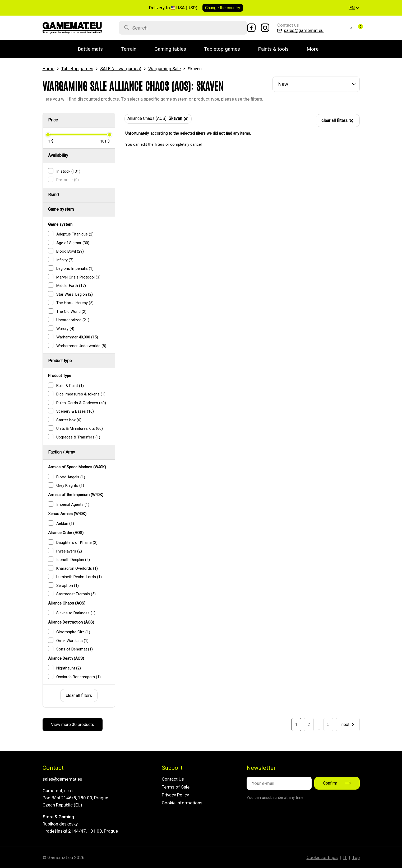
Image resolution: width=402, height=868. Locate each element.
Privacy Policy (175, 795)
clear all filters (79, 695)
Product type (60, 361)
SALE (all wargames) (121, 69)
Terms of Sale (176, 787)
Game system (61, 209)
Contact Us (173, 779)
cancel (196, 144)
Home (48, 69)
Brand (53, 195)
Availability (58, 155)
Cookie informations (182, 803)
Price (53, 120)
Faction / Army (62, 452)
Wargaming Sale (165, 69)
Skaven (179, 119)
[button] (354, 8)
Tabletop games (77, 69)
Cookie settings (322, 857)
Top (356, 857)
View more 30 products (73, 725)
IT (345, 857)
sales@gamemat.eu (62, 779)
